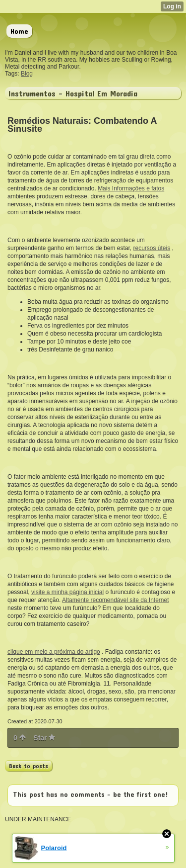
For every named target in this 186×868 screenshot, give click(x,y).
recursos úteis (152, 248)
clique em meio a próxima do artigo (54, 652)
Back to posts (29, 766)
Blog (27, 74)
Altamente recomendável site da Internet (115, 600)
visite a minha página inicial (67, 592)
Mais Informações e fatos (131, 188)
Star (44, 738)
